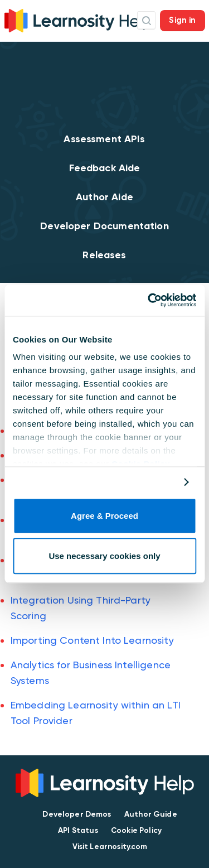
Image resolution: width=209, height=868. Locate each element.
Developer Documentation (104, 226)
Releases (104, 255)
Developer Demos (77, 814)
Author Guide (151, 814)
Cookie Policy (136, 830)
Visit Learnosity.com (110, 847)
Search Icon (146, 20)
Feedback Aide (105, 168)
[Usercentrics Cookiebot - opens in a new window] (149, 300)
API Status (78, 830)
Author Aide (104, 197)
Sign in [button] (182, 20)
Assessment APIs (104, 139)
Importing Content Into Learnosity (92, 640)
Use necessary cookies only (104, 556)
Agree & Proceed (104, 516)
